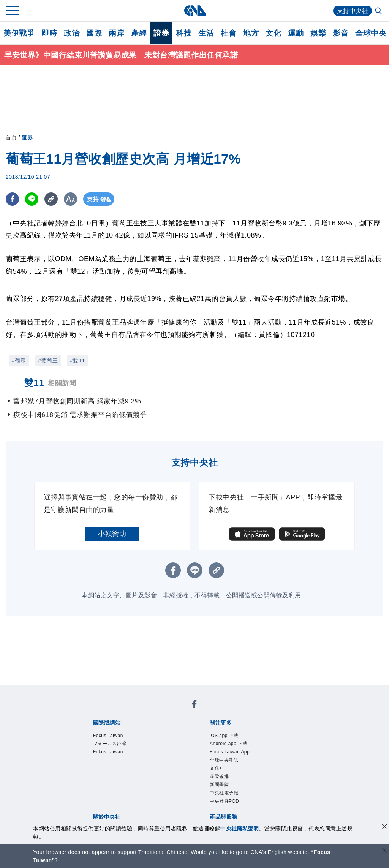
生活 (206, 33)
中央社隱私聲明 (240, 829)
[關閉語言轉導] (384, 851)
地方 (251, 33)
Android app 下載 (228, 744)
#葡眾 (19, 361)
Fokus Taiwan (108, 752)
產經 (139, 33)
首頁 (11, 137)
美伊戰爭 (19, 33)
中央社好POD (225, 801)
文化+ (216, 768)
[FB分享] (12, 199)
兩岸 (116, 33)
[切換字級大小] (70, 199)
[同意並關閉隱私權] (384, 828)
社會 (228, 33)
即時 (49, 33)
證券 (161, 33)
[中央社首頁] (195, 10)
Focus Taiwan (108, 736)
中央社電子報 (224, 793)
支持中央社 (353, 11)
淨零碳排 (219, 777)
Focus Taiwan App (230, 752)
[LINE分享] (32, 199)
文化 (273, 33)
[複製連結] (51, 199)
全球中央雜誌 (224, 760)
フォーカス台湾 (110, 744)
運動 (296, 33)
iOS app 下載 (224, 736)
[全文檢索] (379, 11)
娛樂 (318, 33)
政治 (72, 33)
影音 (341, 33)
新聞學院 (219, 785)
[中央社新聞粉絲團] (194, 705)
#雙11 (77, 361)
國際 (94, 33)
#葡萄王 (48, 361)
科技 (184, 33)
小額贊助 (112, 534)
